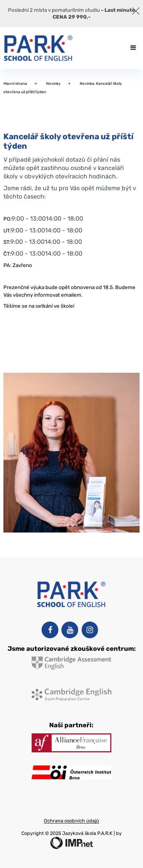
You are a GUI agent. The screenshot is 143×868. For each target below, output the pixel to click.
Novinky (54, 84)
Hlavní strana (16, 84)
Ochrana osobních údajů (71, 821)
